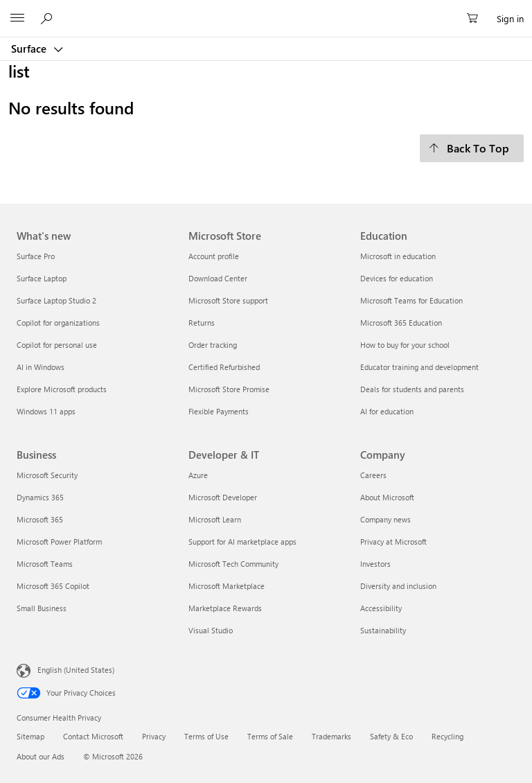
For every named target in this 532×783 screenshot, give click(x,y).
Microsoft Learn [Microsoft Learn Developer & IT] (215, 519)
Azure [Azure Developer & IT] (198, 475)
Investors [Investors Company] (375, 564)
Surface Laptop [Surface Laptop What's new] (42, 278)
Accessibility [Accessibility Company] (381, 608)
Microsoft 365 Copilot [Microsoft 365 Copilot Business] (53, 586)
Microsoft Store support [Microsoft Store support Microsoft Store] (228, 300)
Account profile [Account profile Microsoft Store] (214, 256)
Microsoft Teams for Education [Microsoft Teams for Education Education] (411, 300)
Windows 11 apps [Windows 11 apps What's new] (46, 411)
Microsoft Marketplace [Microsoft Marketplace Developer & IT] (227, 586)
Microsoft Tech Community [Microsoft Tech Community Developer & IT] (233, 564)
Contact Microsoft (93, 736)
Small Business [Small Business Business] (42, 608)
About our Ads (41, 756)
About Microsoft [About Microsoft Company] (387, 497)
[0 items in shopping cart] (477, 19)
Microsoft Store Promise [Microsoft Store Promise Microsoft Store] (229, 389)
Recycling (447, 736)
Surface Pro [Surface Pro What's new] (36, 256)
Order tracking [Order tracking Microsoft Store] (213, 345)
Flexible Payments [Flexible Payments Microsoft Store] (219, 411)
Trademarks (331, 736)
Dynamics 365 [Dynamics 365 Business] (40, 497)
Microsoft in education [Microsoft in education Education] (398, 256)
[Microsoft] (265, 10)
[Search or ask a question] (48, 18)
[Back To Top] (472, 148)
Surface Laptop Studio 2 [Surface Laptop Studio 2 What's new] (56, 300)
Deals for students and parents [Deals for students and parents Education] (412, 389)
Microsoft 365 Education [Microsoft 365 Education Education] (401, 323)
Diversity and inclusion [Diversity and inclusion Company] (398, 586)
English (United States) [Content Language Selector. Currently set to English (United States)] (76, 669)
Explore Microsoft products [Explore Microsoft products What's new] (62, 389)
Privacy (154, 736)
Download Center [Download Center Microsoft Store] (218, 278)
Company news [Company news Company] (385, 519)
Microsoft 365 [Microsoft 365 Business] (40, 519)
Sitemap (30, 736)
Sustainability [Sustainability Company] (383, 630)
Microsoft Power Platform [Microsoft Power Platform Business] (59, 542)
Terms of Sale (270, 736)
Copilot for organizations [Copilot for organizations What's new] (58, 323)
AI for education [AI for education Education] (387, 411)
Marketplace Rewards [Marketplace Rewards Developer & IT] (225, 608)
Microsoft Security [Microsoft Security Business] (47, 475)
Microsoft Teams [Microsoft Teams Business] (45, 564)
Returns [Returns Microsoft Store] (202, 323)
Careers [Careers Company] (373, 475)
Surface (30, 49)
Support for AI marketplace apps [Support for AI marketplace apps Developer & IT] (242, 542)
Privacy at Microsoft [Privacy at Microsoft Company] (393, 542)
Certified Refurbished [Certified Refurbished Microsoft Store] (224, 367)
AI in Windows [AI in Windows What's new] (41, 367)
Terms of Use (206, 736)
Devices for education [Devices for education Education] (397, 278)
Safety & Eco (391, 736)
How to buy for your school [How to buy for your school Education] (405, 345)
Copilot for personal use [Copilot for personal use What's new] (57, 345)
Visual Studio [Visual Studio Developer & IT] (211, 630)
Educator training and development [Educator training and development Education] (419, 367)
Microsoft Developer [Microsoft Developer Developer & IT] (223, 497)
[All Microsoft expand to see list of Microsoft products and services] (17, 19)
